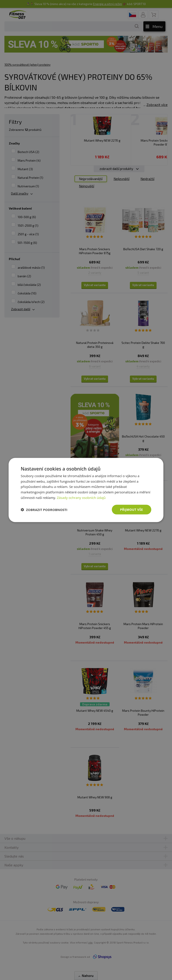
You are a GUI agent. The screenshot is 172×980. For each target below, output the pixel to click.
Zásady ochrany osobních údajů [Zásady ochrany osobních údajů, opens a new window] (81, 497)
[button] (44, 510)
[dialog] (86, 490)
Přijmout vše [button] (132, 509)
